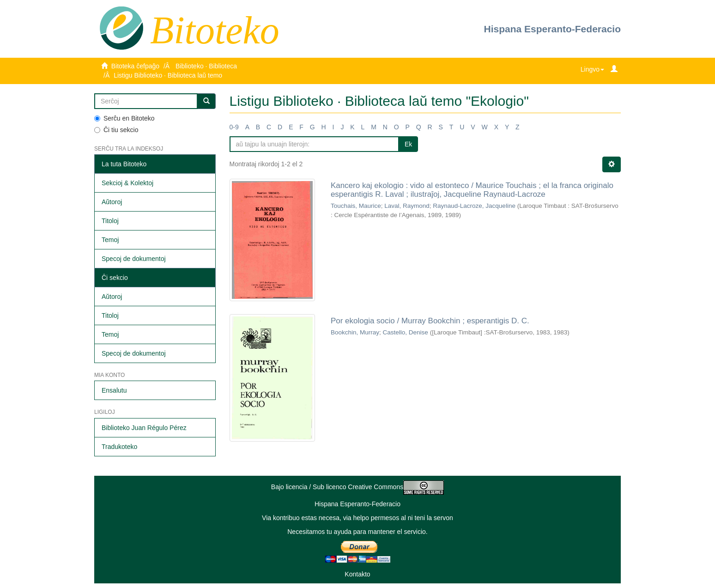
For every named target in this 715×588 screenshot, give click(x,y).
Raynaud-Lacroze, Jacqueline (474, 206)
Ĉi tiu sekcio (116, 130)
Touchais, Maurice (356, 206)
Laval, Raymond (407, 206)
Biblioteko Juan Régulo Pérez (144, 428)
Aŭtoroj (112, 202)
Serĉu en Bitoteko (124, 118)
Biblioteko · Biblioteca (206, 66)
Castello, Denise (405, 332)
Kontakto (357, 574)
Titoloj (110, 221)
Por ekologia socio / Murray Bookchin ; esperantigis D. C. (430, 321)
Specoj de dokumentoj (134, 259)
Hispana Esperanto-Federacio (552, 29)
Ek (408, 144)
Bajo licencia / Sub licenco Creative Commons (357, 487)
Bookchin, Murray (355, 332)
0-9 (234, 127)
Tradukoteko (119, 447)
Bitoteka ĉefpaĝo (135, 66)
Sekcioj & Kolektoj (127, 183)
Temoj (110, 240)
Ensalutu (114, 390)
